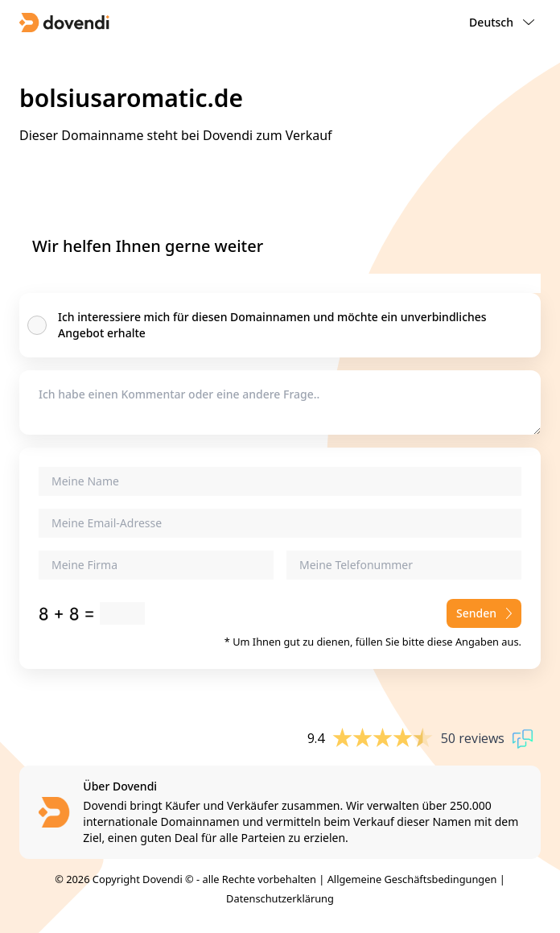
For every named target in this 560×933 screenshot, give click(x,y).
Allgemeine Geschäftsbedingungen (412, 879)
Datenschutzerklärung (280, 898)
